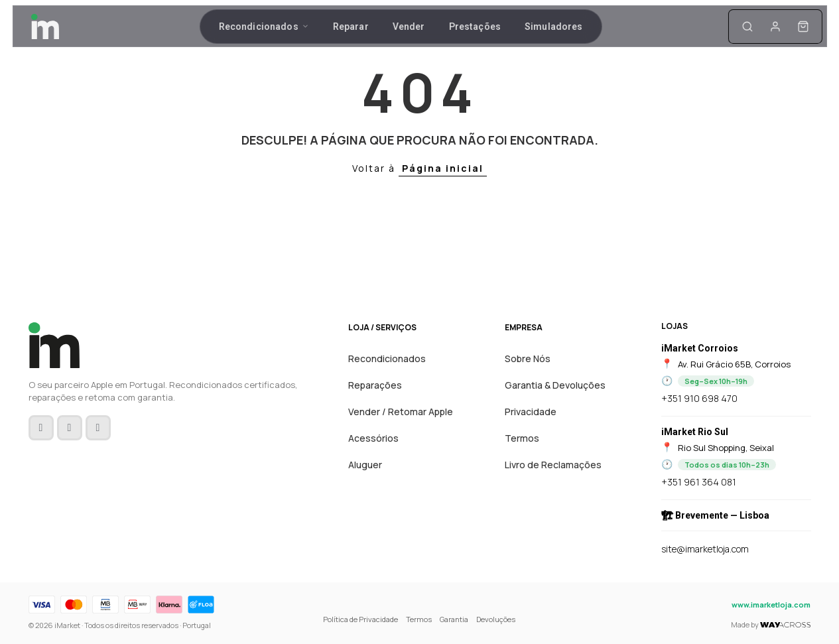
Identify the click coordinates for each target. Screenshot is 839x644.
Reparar (351, 29)
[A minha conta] (728, 29)
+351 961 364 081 (699, 482)
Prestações (475, 29)
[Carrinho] (755, 29)
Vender (409, 29)
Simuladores (554, 29)
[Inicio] (94, 29)
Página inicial (443, 168)
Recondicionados (264, 29)
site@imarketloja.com (705, 549)
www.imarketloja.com (771, 605)
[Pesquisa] (700, 29)
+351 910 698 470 (699, 398)
